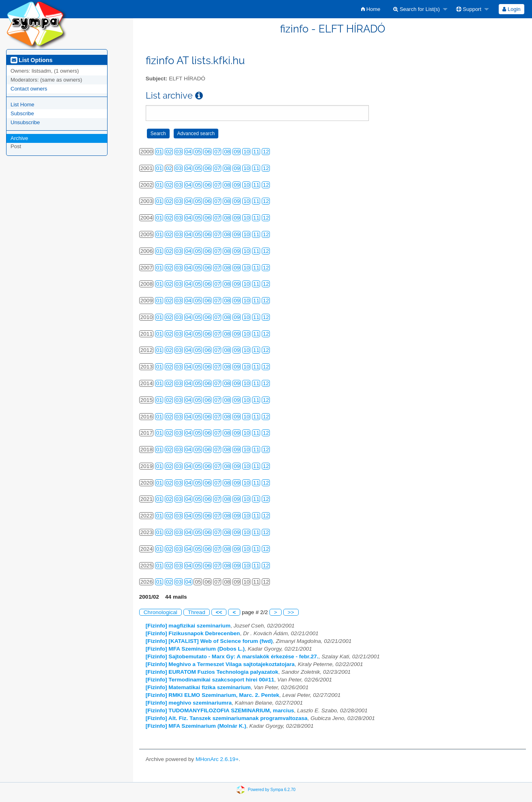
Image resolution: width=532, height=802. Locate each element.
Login (511, 9)
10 (247, 152)
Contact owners (29, 89)
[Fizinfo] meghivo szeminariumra (189, 703)
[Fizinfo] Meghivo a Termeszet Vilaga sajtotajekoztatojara (220, 664)
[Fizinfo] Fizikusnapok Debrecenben (193, 633)
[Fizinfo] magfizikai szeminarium (188, 626)
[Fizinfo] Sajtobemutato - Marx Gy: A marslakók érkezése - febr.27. (232, 656)
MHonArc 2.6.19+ (217, 759)
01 (159, 152)
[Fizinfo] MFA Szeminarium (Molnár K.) (196, 726)
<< (219, 612)
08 (227, 152)
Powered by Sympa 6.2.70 (272, 790)
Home (371, 9)
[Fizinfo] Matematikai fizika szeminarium (198, 687)
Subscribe (22, 113)
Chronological (160, 612)
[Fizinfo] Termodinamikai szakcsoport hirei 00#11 (210, 680)
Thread (197, 612)
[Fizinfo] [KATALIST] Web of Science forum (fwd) (209, 641)
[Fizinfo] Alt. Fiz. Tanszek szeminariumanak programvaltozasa (227, 718)
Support (469, 9)
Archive (19, 138)
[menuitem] (371, 9)
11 (256, 152)
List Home (23, 105)
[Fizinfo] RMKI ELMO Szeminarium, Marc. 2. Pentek (212, 695)
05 (198, 152)
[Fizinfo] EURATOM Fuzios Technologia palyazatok (212, 672)
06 (208, 152)
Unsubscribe (25, 122)
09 (237, 152)
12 (266, 152)
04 (188, 152)
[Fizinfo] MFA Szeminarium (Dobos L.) (195, 649)
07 (217, 152)
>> (291, 612)
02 (169, 152)
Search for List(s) (417, 9)
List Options (31, 60)
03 (179, 152)
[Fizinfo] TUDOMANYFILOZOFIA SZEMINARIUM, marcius (220, 710)
